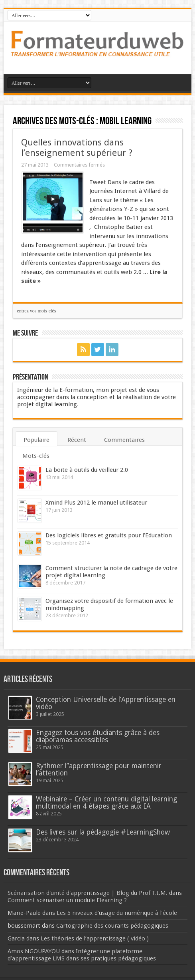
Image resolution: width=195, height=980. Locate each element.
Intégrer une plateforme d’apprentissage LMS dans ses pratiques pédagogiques (82, 955)
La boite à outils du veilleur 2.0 (87, 470)
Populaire (36, 440)
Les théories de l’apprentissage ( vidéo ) (95, 938)
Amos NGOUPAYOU (34, 951)
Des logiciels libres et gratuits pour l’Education (109, 535)
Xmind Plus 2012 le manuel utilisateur (96, 503)
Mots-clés (36, 456)
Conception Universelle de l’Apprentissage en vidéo (106, 703)
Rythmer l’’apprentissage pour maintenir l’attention (99, 769)
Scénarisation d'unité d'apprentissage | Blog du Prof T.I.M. (88, 893)
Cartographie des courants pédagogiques (112, 926)
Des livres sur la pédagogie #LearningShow (103, 832)
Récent (77, 440)
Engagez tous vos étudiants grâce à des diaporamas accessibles (98, 736)
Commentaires (124, 440)
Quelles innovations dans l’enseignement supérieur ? (77, 147)
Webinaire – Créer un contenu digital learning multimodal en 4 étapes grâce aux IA (106, 803)
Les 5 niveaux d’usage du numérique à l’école (117, 913)
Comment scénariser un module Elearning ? (67, 900)
